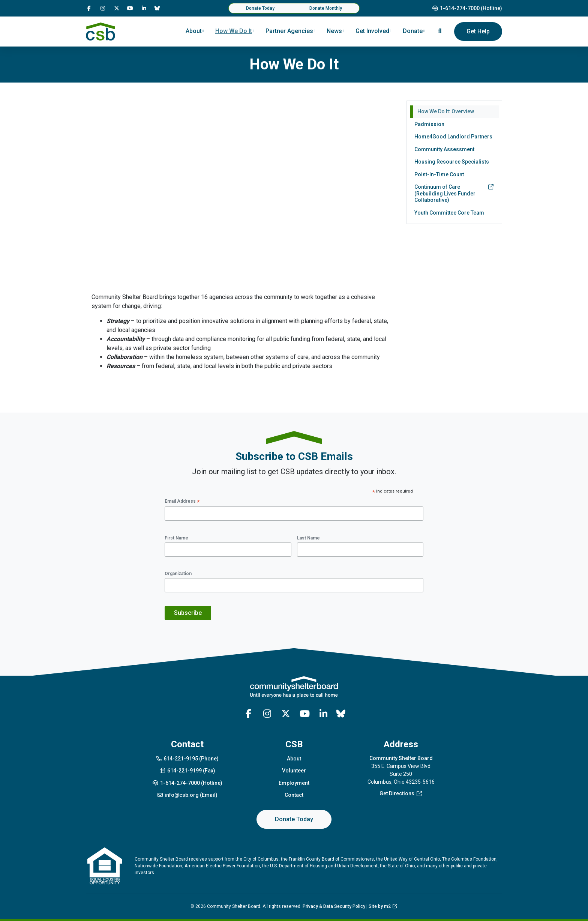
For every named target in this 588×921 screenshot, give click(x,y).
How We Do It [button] (234, 31)
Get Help (478, 31)
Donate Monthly (326, 8)
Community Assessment (444, 149)
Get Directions (401, 793)
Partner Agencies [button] (289, 31)
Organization (178, 574)
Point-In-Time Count (439, 174)
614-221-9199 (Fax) (187, 771)
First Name (176, 538)
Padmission (429, 124)
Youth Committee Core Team (449, 213)
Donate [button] (413, 31)
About (294, 759)
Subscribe (188, 613)
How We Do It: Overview (446, 111)
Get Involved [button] (372, 31)
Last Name (308, 538)
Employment (294, 783)
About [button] (194, 31)
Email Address (182, 502)
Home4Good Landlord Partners (453, 137)
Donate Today (260, 8)
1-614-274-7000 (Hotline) (467, 8)
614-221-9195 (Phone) (187, 759)
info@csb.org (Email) (187, 795)
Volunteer (294, 771)
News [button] (334, 31)
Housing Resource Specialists (452, 162)
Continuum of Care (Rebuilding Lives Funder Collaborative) (454, 193)
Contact (294, 795)
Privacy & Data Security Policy (334, 906)
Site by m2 (383, 906)
